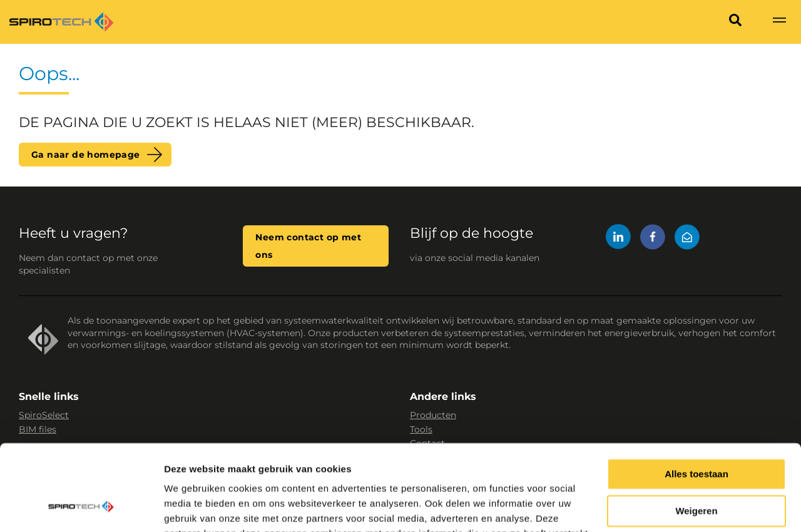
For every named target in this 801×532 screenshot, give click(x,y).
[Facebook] (653, 239)
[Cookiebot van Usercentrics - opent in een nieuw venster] (81, 508)
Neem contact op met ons (308, 246)
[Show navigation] (779, 22)
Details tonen (194, 507)
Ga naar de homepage (86, 155)
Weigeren (696, 435)
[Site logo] (61, 22)
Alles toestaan (696, 398)
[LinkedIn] (618, 239)
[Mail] (687, 239)
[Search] (735, 22)
